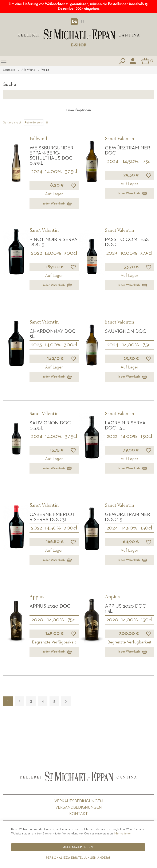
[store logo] (78, 34)
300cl (70, 253)
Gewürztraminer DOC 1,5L (127, 517)
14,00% (53, 172)
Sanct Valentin (120, 139)
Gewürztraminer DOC (127, 150)
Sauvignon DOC (126, 331)
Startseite (9, 70)
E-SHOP (79, 45)
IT (83, 21)
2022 (36, 253)
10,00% (129, 253)
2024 (37, 172)
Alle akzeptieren (78, 847)
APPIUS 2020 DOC (50, 606)
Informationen (123, 834)
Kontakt (79, 814)
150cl (146, 436)
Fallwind (38, 139)
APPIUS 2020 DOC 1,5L (125, 609)
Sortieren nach (12, 123)
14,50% (131, 161)
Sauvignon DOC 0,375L (50, 425)
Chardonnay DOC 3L (52, 334)
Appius (37, 597)
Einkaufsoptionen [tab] (78, 110)
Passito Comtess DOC (127, 242)
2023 (112, 253)
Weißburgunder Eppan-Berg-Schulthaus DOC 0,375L (51, 156)
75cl (147, 161)
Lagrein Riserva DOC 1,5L (125, 425)
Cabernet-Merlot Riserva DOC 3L (52, 517)
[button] (74, 22)
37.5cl (71, 172)
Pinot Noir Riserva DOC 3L (54, 242)
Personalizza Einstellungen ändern (78, 858)
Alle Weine (29, 70)
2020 (37, 620)
